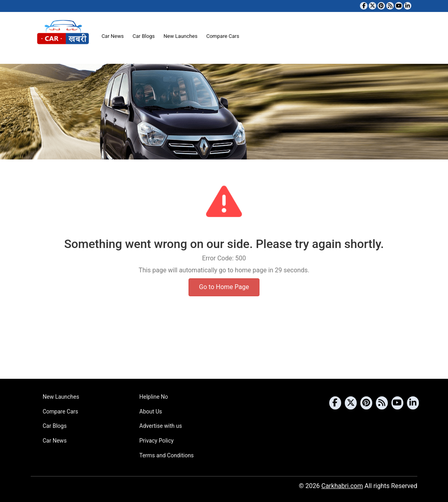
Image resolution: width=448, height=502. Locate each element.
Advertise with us (161, 426)
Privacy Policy (157, 441)
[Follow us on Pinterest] (381, 6)
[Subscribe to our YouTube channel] (399, 6)
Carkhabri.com (342, 486)
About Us (151, 411)
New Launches (180, 36)
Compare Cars (223, 36)
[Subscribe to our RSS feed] (390, 6)
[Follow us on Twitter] (372, 6)
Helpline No (154, 397)
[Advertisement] (224, 348)
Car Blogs (143, 36)
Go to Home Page (224, 287)
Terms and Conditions (167, 455)
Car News (113, 36)
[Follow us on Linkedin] (408, 6)
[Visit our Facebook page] (364, 6)
